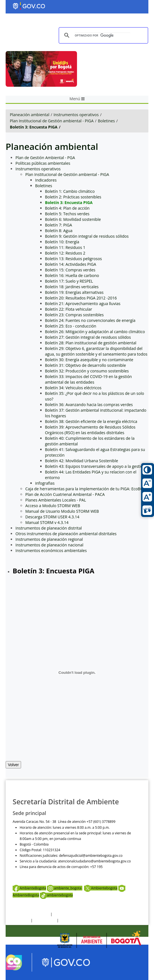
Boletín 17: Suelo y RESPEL (69, 281)
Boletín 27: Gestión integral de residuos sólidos (88, 337)
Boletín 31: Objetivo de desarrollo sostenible (85, 365)
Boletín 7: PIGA (58, 225)
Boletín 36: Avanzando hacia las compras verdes (89, 405)
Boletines (106, 121)
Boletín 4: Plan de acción (67, 208)
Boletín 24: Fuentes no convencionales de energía (90, 320)
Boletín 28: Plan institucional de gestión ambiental (91, 343)
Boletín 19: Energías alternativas (74, 292)
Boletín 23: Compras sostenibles (74, 315)
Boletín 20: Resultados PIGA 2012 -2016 (81, 298)
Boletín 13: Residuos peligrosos (73, 259)
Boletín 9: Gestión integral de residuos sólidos (87, 236)
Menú (77, 99)
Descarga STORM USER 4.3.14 (52, 517)
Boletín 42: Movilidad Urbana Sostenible (81, 461)
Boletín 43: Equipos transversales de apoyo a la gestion (95, 466)
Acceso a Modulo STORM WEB (53, 506)
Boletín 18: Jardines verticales (72, 287)
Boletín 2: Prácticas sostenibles (73, 197)
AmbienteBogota (29, 888)
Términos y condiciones (31, 914)
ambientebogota (56, 895)
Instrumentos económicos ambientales (51, 550)
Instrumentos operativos (76, 115)
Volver (13, 765)
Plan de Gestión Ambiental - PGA (45, 158)
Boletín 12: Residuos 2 (65, 253)
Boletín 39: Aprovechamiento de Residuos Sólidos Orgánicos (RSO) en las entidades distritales (90, 430)
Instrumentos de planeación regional (49, 539)
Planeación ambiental (30, 115)
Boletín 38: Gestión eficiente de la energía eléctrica (91, 421)
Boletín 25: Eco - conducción (71, 326)
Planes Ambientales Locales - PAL (56, 500)
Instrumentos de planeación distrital (49, 528)
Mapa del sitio (71, 920)
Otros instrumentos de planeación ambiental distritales (66, 534)
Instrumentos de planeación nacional (49, 545)
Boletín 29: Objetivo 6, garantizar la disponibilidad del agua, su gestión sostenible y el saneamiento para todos (96, 351)
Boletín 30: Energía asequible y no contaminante (89, 360)
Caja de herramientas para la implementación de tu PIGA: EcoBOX (85, 489)
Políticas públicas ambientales (43, 163)
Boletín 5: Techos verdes (67, 214)
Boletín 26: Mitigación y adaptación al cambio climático (95, 332)
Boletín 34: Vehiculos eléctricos (73, 388)
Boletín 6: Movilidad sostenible (73, 219)
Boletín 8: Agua (59, 231)
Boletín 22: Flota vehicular (69, 309)
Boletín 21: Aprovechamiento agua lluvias (83, 304)
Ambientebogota (101, 888)
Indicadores (46, 180)
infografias (45, 483)
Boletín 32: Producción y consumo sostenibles (87, 371)
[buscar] (103, 36)
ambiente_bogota (65, 888)
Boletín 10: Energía (62, 242)
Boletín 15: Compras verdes (70, 270)
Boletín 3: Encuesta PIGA (34, 127)
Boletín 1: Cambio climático (70, 191)
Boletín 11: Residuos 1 (65, 247)
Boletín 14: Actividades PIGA (71, 264)
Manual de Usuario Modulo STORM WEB (62, 511)
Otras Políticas (45, 920)
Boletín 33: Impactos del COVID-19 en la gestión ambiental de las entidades (88, 379)
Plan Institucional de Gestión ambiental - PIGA (52, 121)
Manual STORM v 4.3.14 (47, 522)
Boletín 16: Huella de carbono (72, 275)
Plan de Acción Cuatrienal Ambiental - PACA (65, 494)
